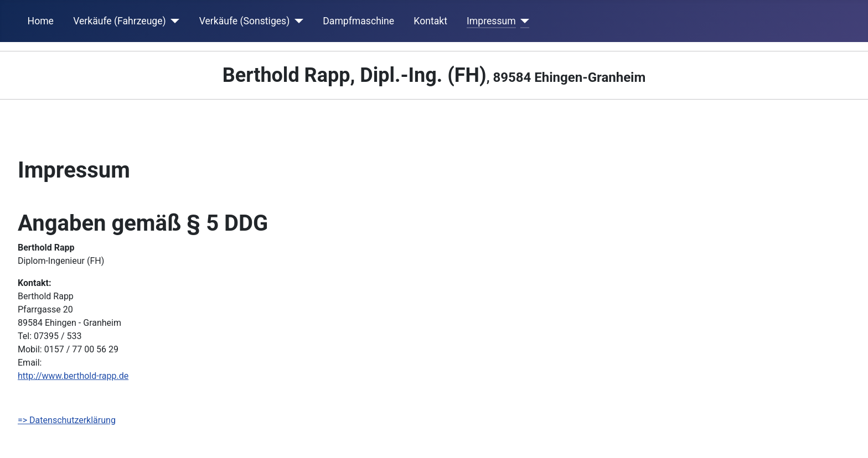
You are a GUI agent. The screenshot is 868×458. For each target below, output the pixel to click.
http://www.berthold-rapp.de (73, 376)
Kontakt (430, 21)
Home (41, 21)
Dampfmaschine (358, 21)
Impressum (491, 21)
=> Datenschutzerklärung (67, 420)
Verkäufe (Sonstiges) (245, 21)
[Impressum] (523, 21)
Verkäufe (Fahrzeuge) (120, 21)
